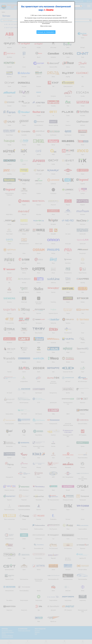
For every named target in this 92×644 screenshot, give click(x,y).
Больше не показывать (46, 32)
